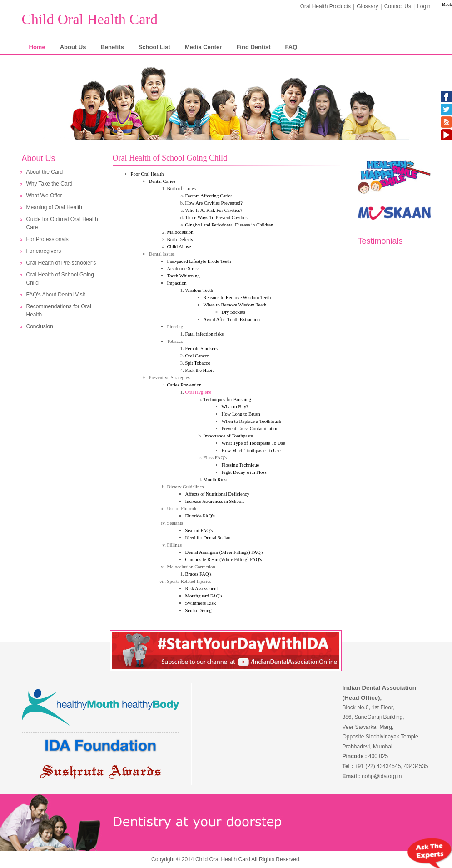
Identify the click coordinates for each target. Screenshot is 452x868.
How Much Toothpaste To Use (251, 450)
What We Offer (44, 196)
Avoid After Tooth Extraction (232, 319)
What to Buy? (235, 407)
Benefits (112, 47)
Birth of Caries (181, 188)
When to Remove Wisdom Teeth (235, 305)
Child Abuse (179, 247)
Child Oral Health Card (90, 19)
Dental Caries (162, 181)
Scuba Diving (199, 610)
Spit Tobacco (198, 363)
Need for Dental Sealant (209, 538)
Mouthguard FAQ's (204, 596)
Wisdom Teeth (199, 290)
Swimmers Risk (201, 603)
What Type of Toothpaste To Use (253, 443)
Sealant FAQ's (199, 530)
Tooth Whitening (184, 276)
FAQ (291, 47)
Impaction (177, 283)
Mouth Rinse (216, 479)
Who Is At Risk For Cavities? (214, 210)
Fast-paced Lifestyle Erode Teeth (199, 261)
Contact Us (398, 6)
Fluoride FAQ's (200, 516)
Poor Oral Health (147, 174)
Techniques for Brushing (227, 399)
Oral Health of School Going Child (60, 279)
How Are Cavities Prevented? (214, 203)
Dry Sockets (233, 312)
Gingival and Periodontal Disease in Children (229, 225)
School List (154, 47)
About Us (73, 47)
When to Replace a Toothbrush (252, 421)
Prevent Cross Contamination (250, 429)
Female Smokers (201, 349)
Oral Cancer (197, 356)
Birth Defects (180, 239)
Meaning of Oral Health (54, 207)
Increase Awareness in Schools (215, 501)
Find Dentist (253, 47)
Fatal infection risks (205, 334)
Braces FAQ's (199, 574)
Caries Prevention (184, 385)
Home (37, 47)
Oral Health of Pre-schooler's (61, 263)
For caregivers (44, 251)
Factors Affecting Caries (209, 196)
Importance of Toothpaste (228, 436)
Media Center (204, 47)
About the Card (45, 172)
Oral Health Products (325, 6)
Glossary (367, 6)
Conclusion (40, 326)
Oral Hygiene (199, 392)
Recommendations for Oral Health (59, 311)
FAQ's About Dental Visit (56, 295)
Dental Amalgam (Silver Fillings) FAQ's (224, 552)
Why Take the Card (50, 184)
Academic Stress (183, 268)
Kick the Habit (200, 370)
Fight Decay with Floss (244, 472)
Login (424, 6)
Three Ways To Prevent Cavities (216, 218)
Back (447, 4)
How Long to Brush (241, 414)
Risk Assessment (202, 589)
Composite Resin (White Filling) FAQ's (224, 559)
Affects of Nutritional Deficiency (218, 494)
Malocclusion (180, 232)
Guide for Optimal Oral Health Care (62, 223)
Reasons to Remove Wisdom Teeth (237, 298)
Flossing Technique (241, 465)
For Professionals (47, 239)
